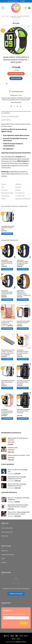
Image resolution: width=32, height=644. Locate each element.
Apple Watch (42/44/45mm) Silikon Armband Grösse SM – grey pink (23, 352)
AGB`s (3, 559)
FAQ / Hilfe (5, 536)
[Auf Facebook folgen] (21, 1)
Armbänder (22, 100)
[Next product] (14, 20)
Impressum (5, 551)
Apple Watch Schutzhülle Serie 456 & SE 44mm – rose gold (23, 323)
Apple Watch (13, 16)
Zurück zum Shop (16, 594)
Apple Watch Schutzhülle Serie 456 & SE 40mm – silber (8, 228)
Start (3, 16)
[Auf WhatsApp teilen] (11, 106)
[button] (3, 8)
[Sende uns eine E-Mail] (24, 1)
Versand (4, 562)
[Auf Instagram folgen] (22, 1)
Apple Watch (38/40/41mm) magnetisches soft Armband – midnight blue (24, 293)
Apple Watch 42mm (16, 17)
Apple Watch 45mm (14, 100)
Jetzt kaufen (16, 78)
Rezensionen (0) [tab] (6, 120)
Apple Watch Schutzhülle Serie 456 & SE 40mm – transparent (23, 411)
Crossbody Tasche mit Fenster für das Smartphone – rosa (7, 323)
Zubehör (28, 100)
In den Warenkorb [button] (7, 234)
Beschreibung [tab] (6, 113)
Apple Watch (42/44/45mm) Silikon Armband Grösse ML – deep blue (7, 293)
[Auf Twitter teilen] (18, 106)
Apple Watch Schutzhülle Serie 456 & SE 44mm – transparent (23, 382)
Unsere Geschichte (7, 532)
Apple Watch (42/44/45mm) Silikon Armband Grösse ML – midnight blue (23, 262)
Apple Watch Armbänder (23, 16)
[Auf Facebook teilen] (14, 106)
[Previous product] (18, 20)
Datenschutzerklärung (8, 554)
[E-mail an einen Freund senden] (21, 106)
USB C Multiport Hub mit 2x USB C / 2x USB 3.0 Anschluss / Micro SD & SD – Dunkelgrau (8, 352)
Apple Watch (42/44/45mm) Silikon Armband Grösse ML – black (7, 262)
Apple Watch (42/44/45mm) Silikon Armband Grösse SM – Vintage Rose (7, 412)
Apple (7, 16)
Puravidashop (18, 102)
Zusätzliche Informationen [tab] (10, 117)
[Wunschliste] (26, 8)
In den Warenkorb (16, 74)
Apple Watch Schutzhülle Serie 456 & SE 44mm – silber (8, 382)
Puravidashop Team (7, 528)
